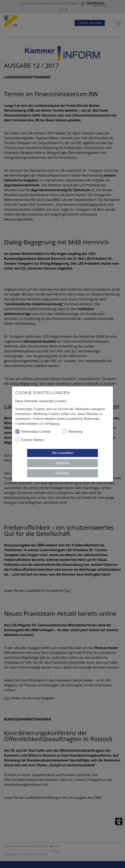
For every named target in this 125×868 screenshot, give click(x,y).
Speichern (63, 473)
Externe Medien (30, 440)
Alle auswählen (63, 453)
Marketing (73, 431)
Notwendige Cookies (33, 431)
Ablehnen (63, 463)
